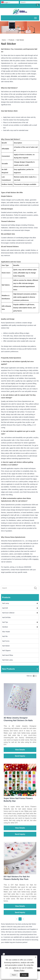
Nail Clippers (6, 651)
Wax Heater (6, 632)
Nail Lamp (6, 603)
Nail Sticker (20, 40)
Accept (24, 975)
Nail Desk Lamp (7, 660)
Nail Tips (5, 622)
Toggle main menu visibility (36, 18)
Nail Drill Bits (6, 617)
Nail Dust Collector (8, 613)
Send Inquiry (20, 756)
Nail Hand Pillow (8, 655)
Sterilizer (5, 627)
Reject (14, 975)
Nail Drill (5, 608)
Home (4, 40)
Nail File (5, 636)
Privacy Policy (19, 971)
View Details (20, 750)
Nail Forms (6, 641)
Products (11, 40)
